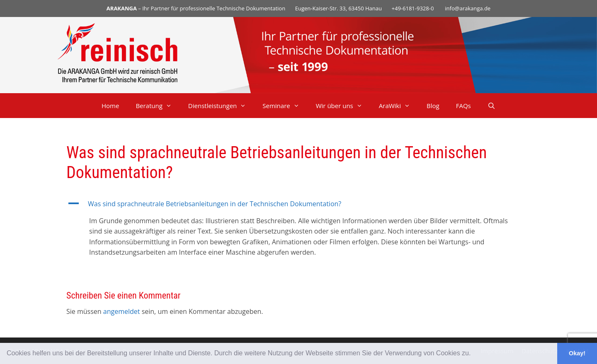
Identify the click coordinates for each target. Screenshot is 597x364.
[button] (474, 354)
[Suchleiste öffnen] (491, 106)
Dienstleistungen (221, 106)
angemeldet (122, 311)
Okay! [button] (577, 353)
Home (110, 106)
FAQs (464, 106)
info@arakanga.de (468, 8)
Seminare (285, 106)
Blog (433, 106)
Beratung (158, 106)
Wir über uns (343, 106)
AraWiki (399, 106)
